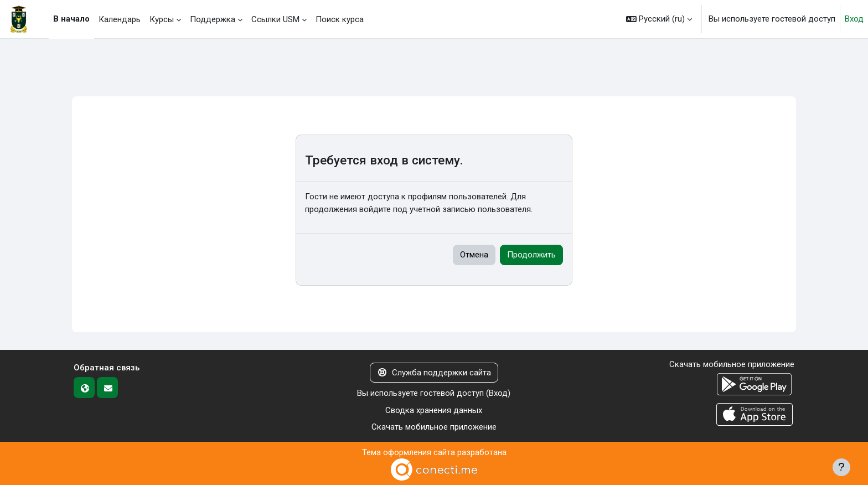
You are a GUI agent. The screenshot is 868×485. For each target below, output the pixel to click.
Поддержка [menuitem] (213, 19)
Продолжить (531, 255)
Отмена (474, 255)
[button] (659, 19)
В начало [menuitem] (71, 19)
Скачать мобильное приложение (434, 427)
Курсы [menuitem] (162, 19)
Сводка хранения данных (434, 410)
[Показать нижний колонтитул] (841, 467)
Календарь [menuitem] (120, 19)
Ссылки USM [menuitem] (275, 19)
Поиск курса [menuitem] (340, 19)
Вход (854, 19)
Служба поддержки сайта (434, 373)
